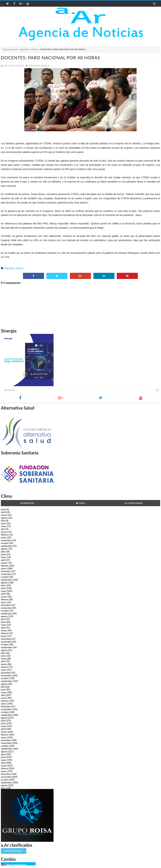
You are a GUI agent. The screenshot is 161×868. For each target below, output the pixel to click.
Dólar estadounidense (16, 865)
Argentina (24, 49)
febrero (5, 535)
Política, (45, 66)
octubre (5, 543)
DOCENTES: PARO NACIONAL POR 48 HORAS (50, 58)
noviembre (6, 540)
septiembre (7, 546)
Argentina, (34, 66)
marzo (4, 515)
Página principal (10, 49)
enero (4, 537)
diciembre (6, 571)
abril (3, 512)
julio (3, 521)
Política (34, 49)
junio (3, 509)
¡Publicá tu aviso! (14, 851)
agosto (4, 518)
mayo (4, 526)
